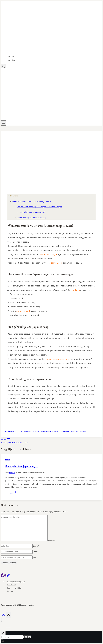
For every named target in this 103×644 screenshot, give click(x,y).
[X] (6, 577)
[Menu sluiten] (2, 620)
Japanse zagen (57, 431)
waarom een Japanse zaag (75, 431)
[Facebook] (3, 577)
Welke (7, 460)
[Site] (17, 557)
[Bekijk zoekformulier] (3, 66)
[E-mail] (17, 552)
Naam (36, 546)
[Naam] (17, 546)
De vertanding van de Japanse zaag (32, 217)
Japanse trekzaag (13, 431)
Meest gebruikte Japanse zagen (51, 440)
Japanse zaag (44, 431)
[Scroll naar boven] (3, 615)
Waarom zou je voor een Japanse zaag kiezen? (32, 201)
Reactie (51, 541)
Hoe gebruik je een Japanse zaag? (31, 212)
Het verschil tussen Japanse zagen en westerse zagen (39, 207)
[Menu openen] (4, 123)
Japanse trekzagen (29, 431)
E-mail (36, 552)
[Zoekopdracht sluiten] (3, 633)
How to (12, 56)
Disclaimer (11, 585)
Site (34, 557)
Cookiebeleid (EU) (14, 588)
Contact (12, 60)
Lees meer (10, 493)
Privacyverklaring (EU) (16, 582)
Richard (12, 473)
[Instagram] (9, 577)
